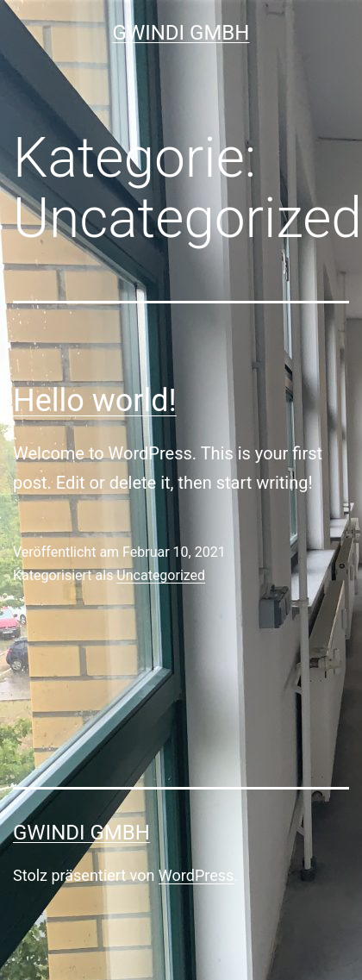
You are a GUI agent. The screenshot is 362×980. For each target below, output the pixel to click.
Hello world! (95, 401)
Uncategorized (161, 575)
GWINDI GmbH (181, 33)
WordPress (196, 875)
